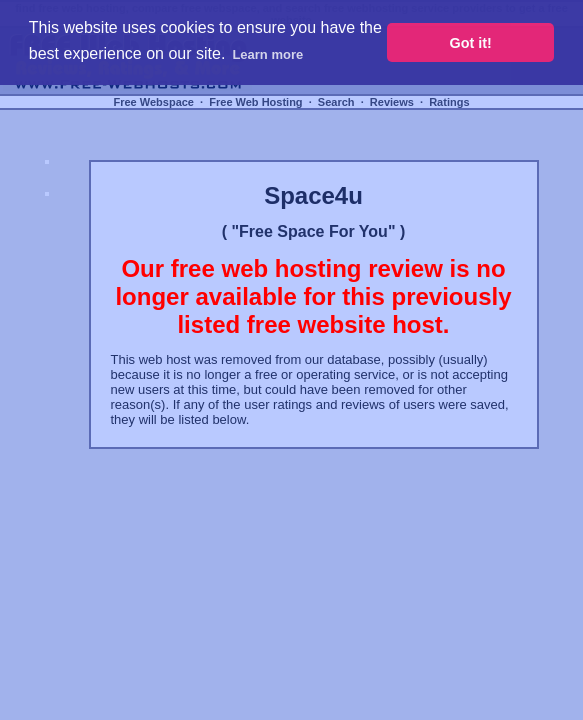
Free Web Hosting (255, 102)
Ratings (449, 102)
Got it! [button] (471, 43)
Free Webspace (153, 102)
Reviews (392, 102)
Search (336, 102)
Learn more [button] (267, 54)
